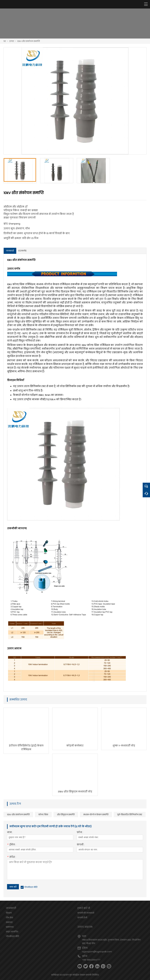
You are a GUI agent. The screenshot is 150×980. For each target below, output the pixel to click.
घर (5, 41)
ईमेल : (11, 845)
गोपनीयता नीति (31, 887)
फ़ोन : (80, 833)
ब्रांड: (6, 224)
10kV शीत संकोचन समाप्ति (29, 41)
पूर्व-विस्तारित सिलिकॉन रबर (130, 815)
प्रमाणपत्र (10, 927)
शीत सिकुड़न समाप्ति (66, 815)
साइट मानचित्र (12, 932)
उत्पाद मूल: (9, 229)
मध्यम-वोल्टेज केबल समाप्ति (96, 815)
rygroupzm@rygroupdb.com (97, 952)
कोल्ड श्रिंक (43, 815)
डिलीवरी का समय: (13, 233)
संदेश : (11, 857)
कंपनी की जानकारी (86, 913)
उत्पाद (12, 41)
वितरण (9, 913)
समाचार (9, 922)
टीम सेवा (9, 918)
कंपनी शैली (82, 918)
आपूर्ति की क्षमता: (13, 238)
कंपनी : (81, 845)
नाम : (10, 833)
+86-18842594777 (91, 960)
